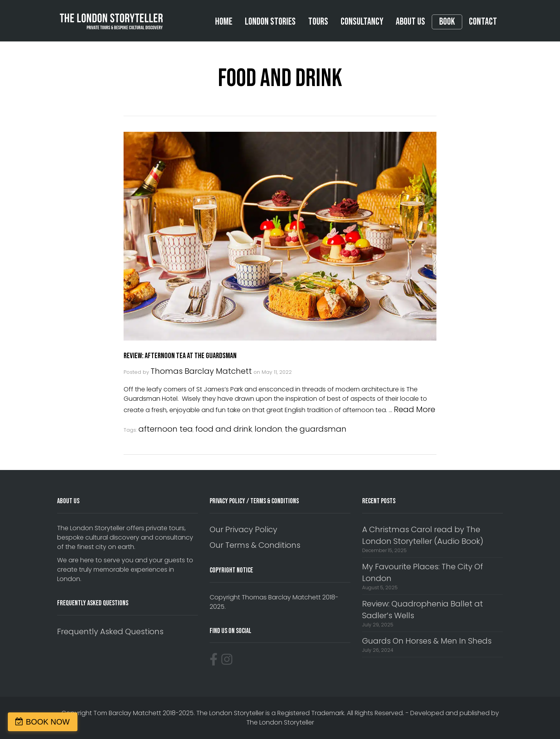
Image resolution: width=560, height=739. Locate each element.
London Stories (270, 22)
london (268, 429)
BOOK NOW (48, 722)
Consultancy (362, 22)
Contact (483, 22)
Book (447, 22)
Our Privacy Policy (243, 529)
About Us (410, 22)
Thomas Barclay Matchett (201, 371)
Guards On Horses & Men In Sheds (427, 641)
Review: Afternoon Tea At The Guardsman (180, 356)
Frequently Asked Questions (110, 631)
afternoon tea (166, 429)
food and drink (224, 429)
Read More (415, 409)
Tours (318, 22)
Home (224, 22)
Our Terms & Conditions (255, 545)
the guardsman (316, 429)
